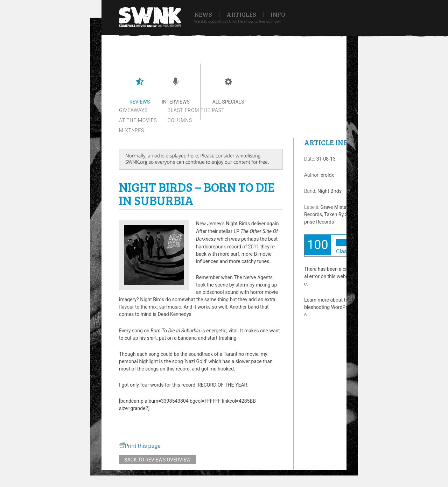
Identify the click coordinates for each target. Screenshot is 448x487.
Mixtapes (132, 130)
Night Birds (330, 191)
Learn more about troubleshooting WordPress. (328, 307)
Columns (180, 120)
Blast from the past (196, 110)
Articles (241, 14)
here (242, 22)
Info (278, 14)
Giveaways (133, 110)
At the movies (138, 120)
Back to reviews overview (157, 460)
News (203, 14)
